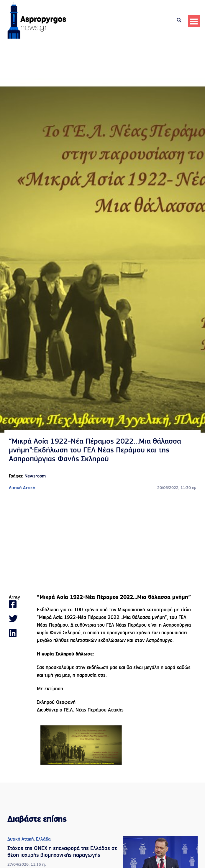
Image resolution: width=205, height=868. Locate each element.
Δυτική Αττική (22, 488)
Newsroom (35, 476)
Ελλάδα (43, 839)
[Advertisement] (103, 543)
